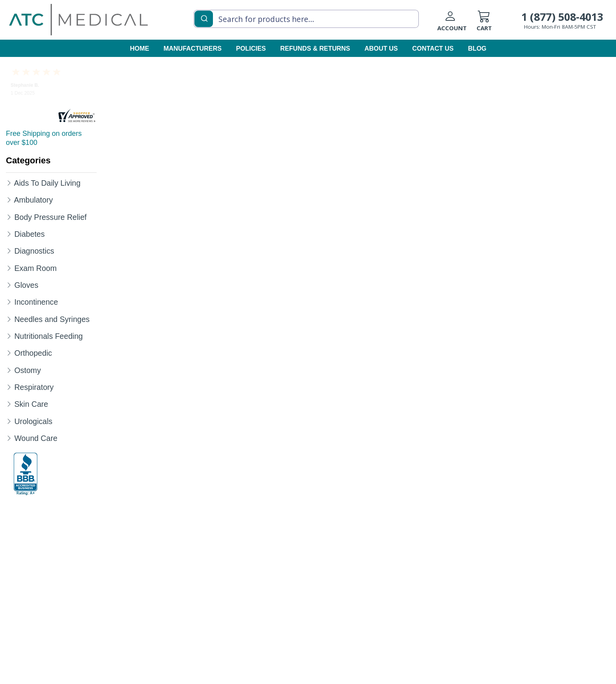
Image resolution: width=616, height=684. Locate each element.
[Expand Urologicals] (9, 421)
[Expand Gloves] (9, 285)
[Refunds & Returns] (315, 49)
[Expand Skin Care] (9, 404)
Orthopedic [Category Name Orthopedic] (33, 353)
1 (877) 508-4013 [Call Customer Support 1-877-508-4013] (562, 17)
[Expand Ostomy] (9, 370)
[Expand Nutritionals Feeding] (9, 336)
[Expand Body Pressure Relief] (9, 217)
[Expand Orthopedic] (9, 353)
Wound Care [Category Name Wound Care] (36, 438)
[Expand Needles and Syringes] (9, 319)
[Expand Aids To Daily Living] (9, 183)
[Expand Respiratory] (9, 387)
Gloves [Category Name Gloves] (26, 285)
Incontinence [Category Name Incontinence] (36, 302)
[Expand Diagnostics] (9, 251)
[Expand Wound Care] (9, 438)
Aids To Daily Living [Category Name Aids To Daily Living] (47, 183)
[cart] (496, 24)
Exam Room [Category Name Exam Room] (35, 268)
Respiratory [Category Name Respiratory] (34, 387)
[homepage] (79, 19)
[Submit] (204, 18)
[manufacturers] (193, 49)
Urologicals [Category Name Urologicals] (33, 421)
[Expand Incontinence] (9, 302)
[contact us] (433, 49)
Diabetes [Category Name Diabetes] (29, 234)
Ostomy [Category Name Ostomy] (27, 370)
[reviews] (77, 116)
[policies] (251, 49)
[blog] (477, 49)
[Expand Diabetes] (9, 234)
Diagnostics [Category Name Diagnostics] (34, 251)
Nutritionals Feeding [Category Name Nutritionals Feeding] (48, 336)
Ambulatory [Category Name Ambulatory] (33, 200)
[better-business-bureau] (26, 474)
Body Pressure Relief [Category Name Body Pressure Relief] (50, 217)
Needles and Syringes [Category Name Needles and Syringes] (52, 319)
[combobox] (306, 19)
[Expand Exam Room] (9, 268)
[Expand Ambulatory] (9, 199)
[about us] (382, 49)
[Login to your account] (457, 24)
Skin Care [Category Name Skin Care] (31, 404)
